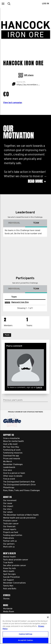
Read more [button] (37, 181)
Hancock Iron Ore (20, 298)
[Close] (48, 617)
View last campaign (13, 103)
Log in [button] (45, 4)
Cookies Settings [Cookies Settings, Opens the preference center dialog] (26, 634)
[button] (3, 4)
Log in (39, 383)
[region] (26, 629)
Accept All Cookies (25, 640)
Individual (14, 219)
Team (36, 219)
